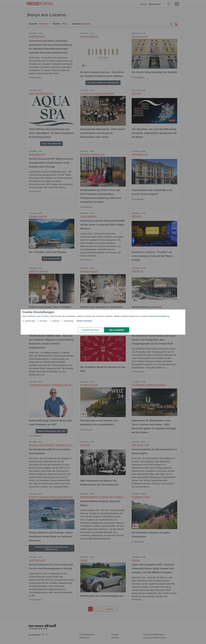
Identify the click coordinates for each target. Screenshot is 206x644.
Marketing (69, 321)
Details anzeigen (84, 321)
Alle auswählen (117, 330)
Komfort (43, 321)
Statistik (56, 321)
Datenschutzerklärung (159, 316)
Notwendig (30, 321)
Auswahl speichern (90, 330)
